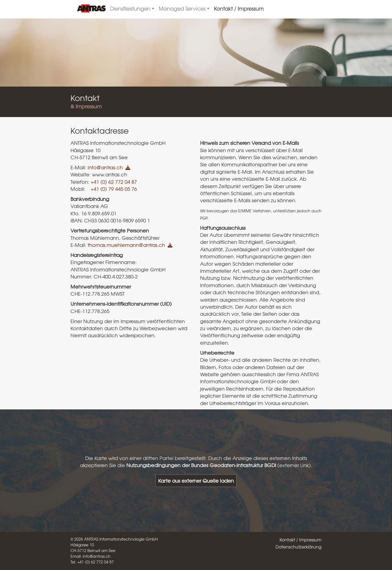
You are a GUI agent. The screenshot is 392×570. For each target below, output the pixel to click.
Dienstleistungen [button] (130, 8)
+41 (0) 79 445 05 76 (114, 189)
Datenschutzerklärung (298, 547)
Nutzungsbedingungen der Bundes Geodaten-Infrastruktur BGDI (201, 465)
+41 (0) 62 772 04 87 (114, 182)
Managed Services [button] (182, 8)
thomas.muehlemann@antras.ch (126, 245)
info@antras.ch (105, 167)
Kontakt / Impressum (239, 8)
